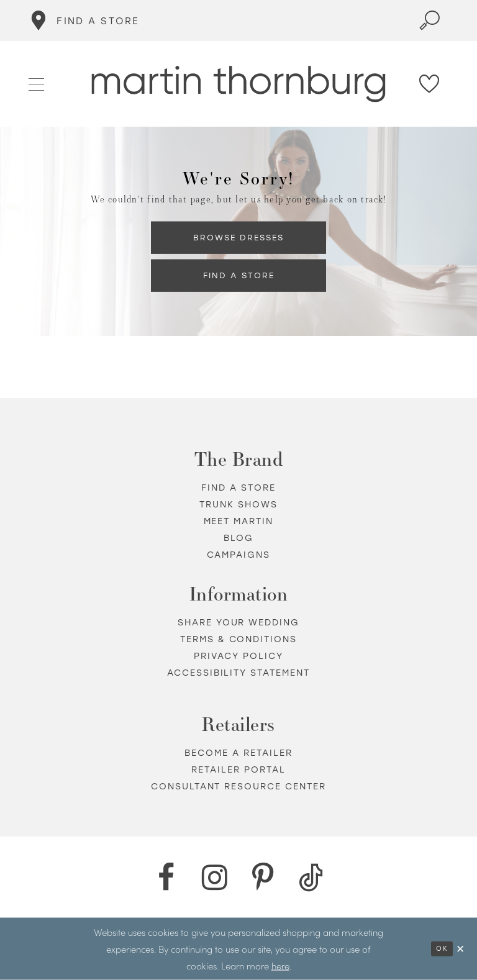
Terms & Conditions (239, 639)
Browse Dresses (238, 237)
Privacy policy (238, 656)
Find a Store (239, 275)
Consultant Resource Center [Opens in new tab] (239, 787)
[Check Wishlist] (430, 84)
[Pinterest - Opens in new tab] (263, 878)
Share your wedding (239, 623)
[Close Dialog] (461, 949)
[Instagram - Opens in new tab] (214, 878)
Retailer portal (238, 770)
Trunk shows (238, 505)
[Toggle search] (430, 20)
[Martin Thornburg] (239, 84)
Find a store (238, 488)
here (280, 965)
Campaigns (239, 555)
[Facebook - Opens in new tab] (166, 878)
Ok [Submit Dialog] (442, 949)
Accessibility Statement (239, 673)
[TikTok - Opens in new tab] (311, 878)
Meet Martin (239, 521)
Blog (238, 538)
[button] (37, 83)
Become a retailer (238, 753)
